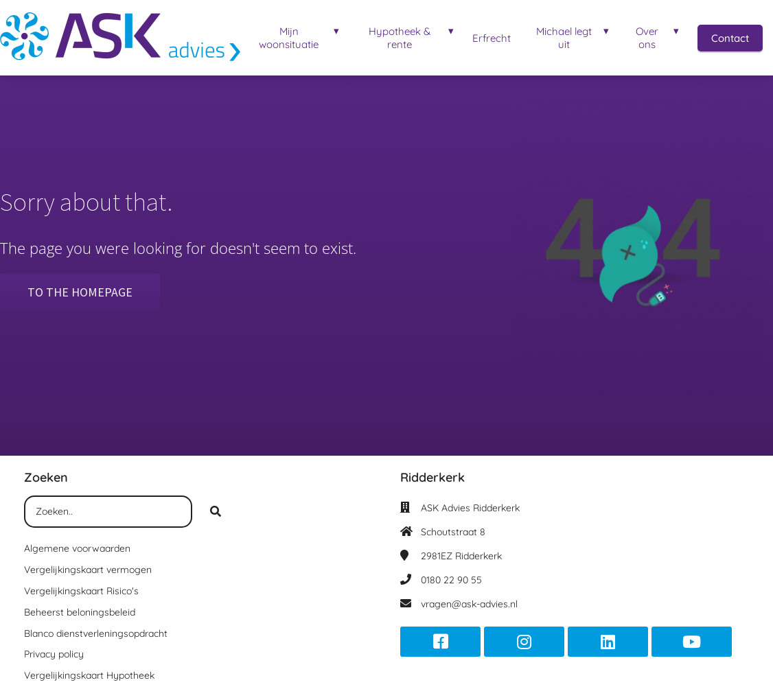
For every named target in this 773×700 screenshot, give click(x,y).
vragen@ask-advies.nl (469, 604)
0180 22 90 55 (451, 580)
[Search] (216, 512)
